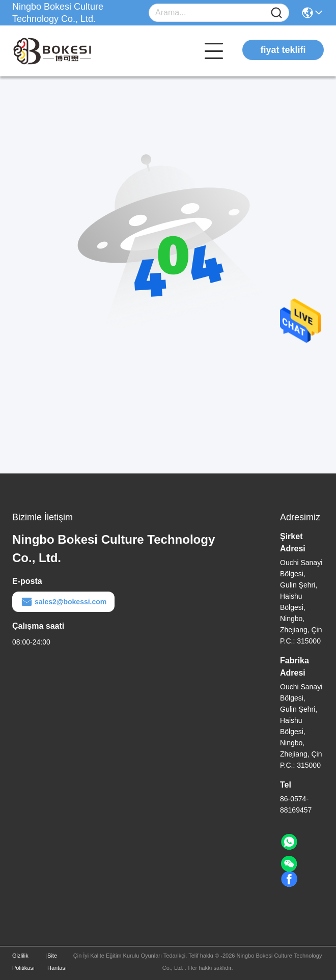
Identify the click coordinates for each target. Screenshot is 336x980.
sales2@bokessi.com (63, 602)
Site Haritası (57, 962)
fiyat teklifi (283, 50)
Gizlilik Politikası (23, 962)
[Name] (276, 13)
